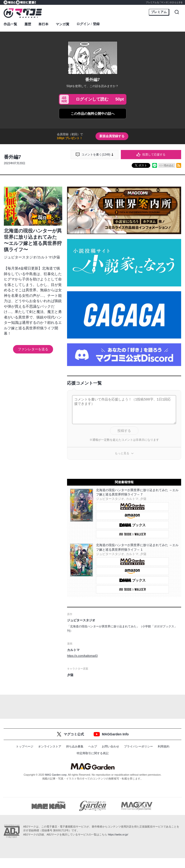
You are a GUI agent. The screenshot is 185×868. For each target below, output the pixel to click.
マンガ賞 (62, 24)
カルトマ (45, 257)
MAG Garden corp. (56, 775)
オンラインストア (50, 746)
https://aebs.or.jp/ (118, 835)
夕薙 (56, 257)
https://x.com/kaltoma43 (82, 656)
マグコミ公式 (74, 734)
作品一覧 (10, 24)
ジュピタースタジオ (20, 257)
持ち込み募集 (75, 746)
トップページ (25, 746)
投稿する (124, 431)
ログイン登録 (88, 24)
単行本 (43, 24)
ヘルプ (93, 746)
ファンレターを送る (33, 349)
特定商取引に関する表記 (93, 753)
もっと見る (122, 453)
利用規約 (164, 746)
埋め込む (169, 165)
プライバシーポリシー (138, 746)
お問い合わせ (110, 746)
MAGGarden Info (115, 734)
